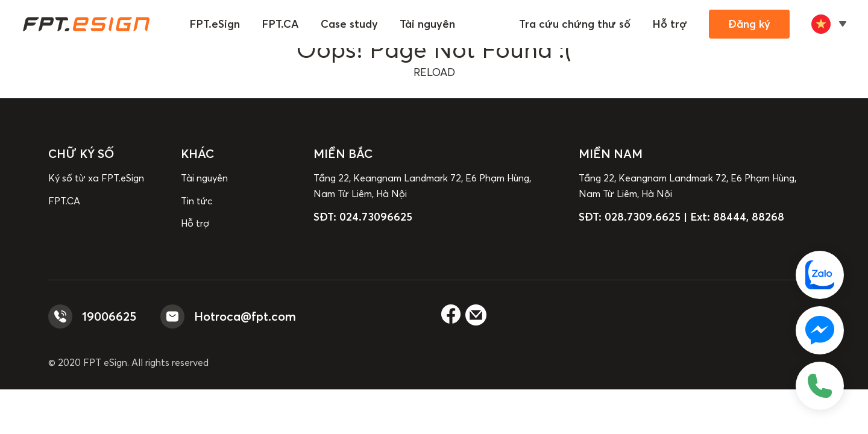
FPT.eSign (215, 24)
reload (434, 72)
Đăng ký (749, 24)
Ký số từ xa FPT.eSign (96, 178)
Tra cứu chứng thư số (575, 24)
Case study (349, 24)
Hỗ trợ (670, 24)
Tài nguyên (427, 24)
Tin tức (197, 201)
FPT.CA (280, 24)
